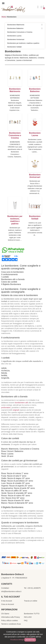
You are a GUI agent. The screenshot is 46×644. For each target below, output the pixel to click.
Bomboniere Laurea (14, 36)
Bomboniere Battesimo (25, 28)
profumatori (6, 407)
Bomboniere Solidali (14, 47)
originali (16, 410)
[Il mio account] (41, 7)
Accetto (30, 640)
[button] (38, 7)
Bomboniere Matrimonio (25, 25)
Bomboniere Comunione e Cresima (20, 32)
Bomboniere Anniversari (16, 39)
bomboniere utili (21, 403)
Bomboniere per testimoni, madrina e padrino (23, 43)
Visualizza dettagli (17, 640)
